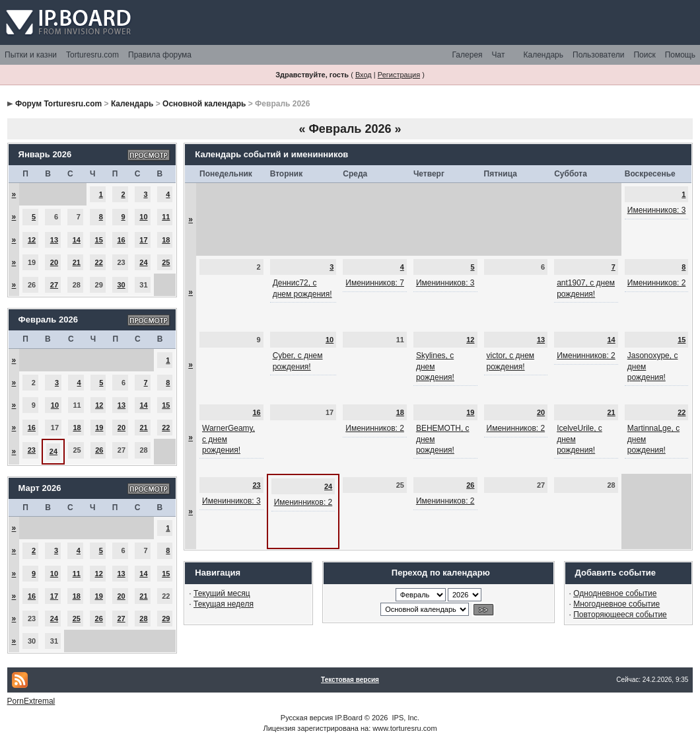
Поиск (644, 55)
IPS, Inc (405, 718)
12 (32, 240)
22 (99, 262)
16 (121, 240)
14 (77, 240)
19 (99, 428)
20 (54, 262)
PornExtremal (31, 701)
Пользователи (598, 55)
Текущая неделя (224, 604)
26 (99, 450)
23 (32, 450)
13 (54, 240)
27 (54, 285)
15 (99, 240)
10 (143, 217)
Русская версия (307, 718)
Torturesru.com (92, 55)
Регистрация (399, 75)
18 (166, 240)
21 (77, 262)
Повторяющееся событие (620, 615)
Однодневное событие (615, 593)
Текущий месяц (222, 593)
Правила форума (160, 55)
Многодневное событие (616, 604)
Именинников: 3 (657, 210)
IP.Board (348, 718)
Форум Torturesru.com (58, 104)
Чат (499, 55)
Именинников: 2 (657, 283)
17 (143, 240)
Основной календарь (204, 104)
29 (166, 619)
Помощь (680, 55)
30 (121, 285)
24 (143, 262)
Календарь (543, 55)
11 (166, 217)
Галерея (468, 55)
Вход (364, 75)
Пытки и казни (31, 55)
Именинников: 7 (375, 283)
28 (143, 619)
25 (166, 262)
